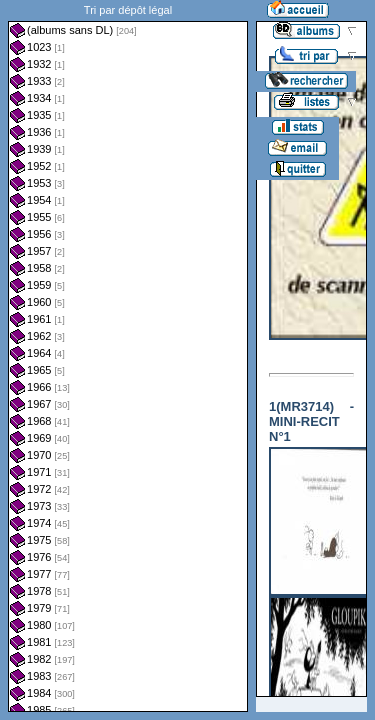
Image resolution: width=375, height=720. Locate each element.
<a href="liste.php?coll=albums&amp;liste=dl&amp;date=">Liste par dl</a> (128, 356)
